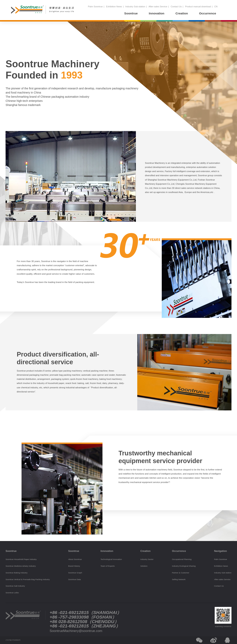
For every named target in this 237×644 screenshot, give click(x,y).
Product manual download (198, 7)
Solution (144, 566)
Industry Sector (147, 559)
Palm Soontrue (95, 7)
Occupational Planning (182, 559)
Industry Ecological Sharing (184, 566)
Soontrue (131, 13)
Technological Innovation (111, 559)
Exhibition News (114, 7)
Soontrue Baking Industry (16, 573)
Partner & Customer (181, 573)
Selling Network (179, 579)
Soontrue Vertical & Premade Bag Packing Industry (28, 579)
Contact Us (176, 7)
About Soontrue (75, 559)
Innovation (157, 13)
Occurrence (208, 13)
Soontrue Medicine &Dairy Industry (21, 566)
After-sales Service (158, 7)
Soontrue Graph (75, 573)
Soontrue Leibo (12, 593)
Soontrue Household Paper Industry (21, 559)
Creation (182, 13)
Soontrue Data (74, 579)
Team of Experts (108, 566)
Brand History (74, 566)
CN (216, 7)
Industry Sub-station (135, 7)
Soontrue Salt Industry (15, 586)
